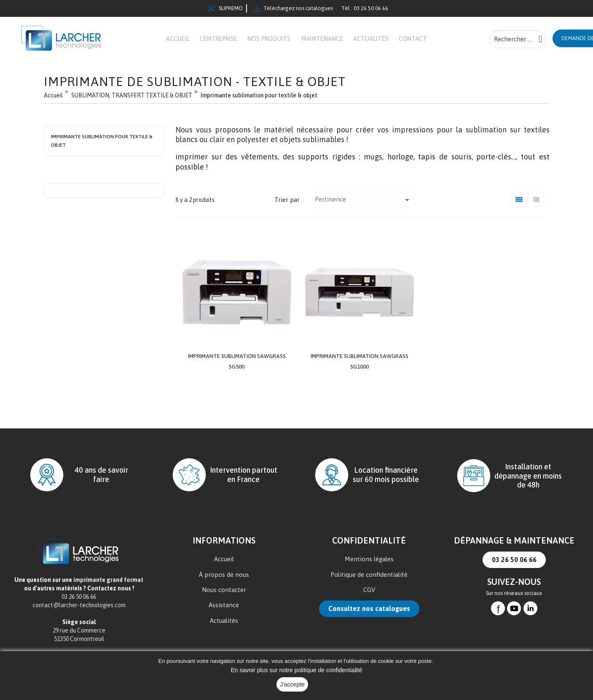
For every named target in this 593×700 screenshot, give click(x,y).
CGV (369, 594)
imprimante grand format (108, 584)
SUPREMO (225, 8)
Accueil (224, 563)
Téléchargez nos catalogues (294, 8)
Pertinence (364, 205)
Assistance (224, 609)
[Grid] (519, 205)
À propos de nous (224, 578)
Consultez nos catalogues (369, 613)
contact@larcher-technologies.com (79, 609)
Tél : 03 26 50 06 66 (365, 8)
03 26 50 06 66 (514, 563)
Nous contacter (224, 594)
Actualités (224, 624)
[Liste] (536, 205)
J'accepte (292, 684)
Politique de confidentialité (369, 578)
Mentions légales (369, 563)
